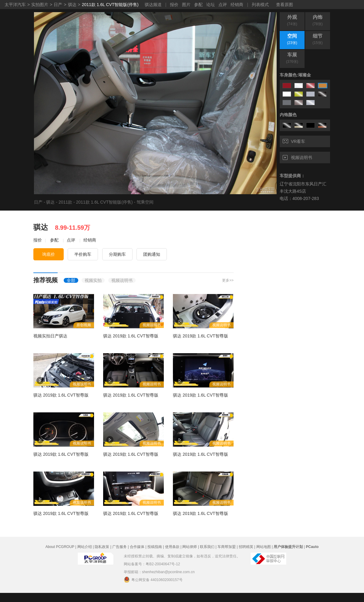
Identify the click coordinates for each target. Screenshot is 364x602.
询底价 (49, 254)
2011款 (65, 202)
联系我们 (207, 547)
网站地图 (264, 547)
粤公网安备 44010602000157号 (153, 580)
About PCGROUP (60, 547)
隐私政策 (102, 547)
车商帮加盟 (227, 547)
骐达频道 (153, 5)
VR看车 (294, 141)
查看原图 (285, 5)
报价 (174, 5)
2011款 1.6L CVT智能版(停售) (110, 5)
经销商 (237, 5)
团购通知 (152, 254)
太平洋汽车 (15, 5)
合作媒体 (137, 547)
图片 (186, 5)
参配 (198, 5)
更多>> (228, 280)
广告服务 (120, 547)
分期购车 (117, 254)
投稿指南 (155, 547)
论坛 (211, 5)
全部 (71, 280)
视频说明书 (297, 157)
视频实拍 (93, 280)
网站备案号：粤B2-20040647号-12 (152, 564)
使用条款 (172, 547)
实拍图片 (40, 5)
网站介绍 (85, 547)
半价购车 (83, 254)
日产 (58, 5)
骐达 (72, 5)
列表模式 (260, 5)
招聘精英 (246, 547)
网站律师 (190, 547)
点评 (223, 5)
